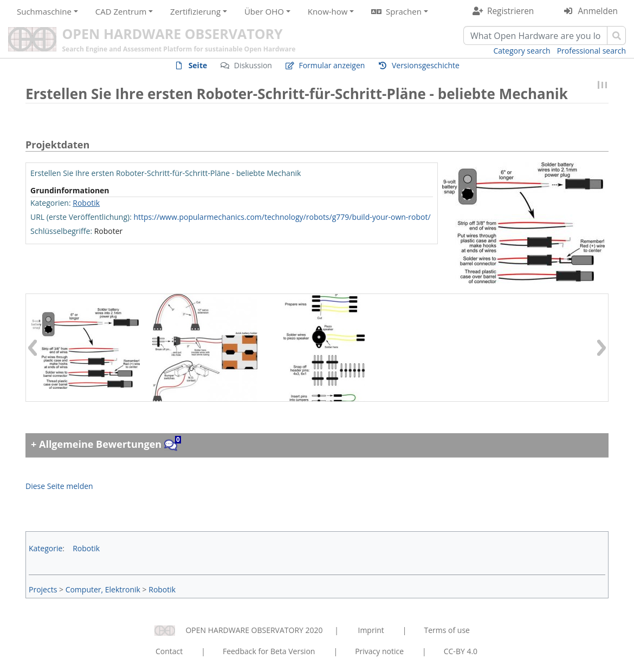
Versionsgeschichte (426, 65)
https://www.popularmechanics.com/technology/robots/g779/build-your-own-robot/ (282, 217)
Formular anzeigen (332, 65)
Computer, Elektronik (103, 589)
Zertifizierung (195, 11)
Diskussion (253, 65)
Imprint (371, 630)
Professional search (591, 51)
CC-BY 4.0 (461, 651)
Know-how (328, 11)
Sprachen (404, 11)
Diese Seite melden (59, 486)
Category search (522, 51)
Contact (169, 651)
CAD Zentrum (121, 11)
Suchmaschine (44, 11)
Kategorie (46, 548)
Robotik (86, 203)
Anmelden (598, 11)
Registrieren (510, 11)
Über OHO (264, 11)
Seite (198, 65)
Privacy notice (379, 651)
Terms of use (447, 630)
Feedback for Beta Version (269, 651)
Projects (43, 589)
